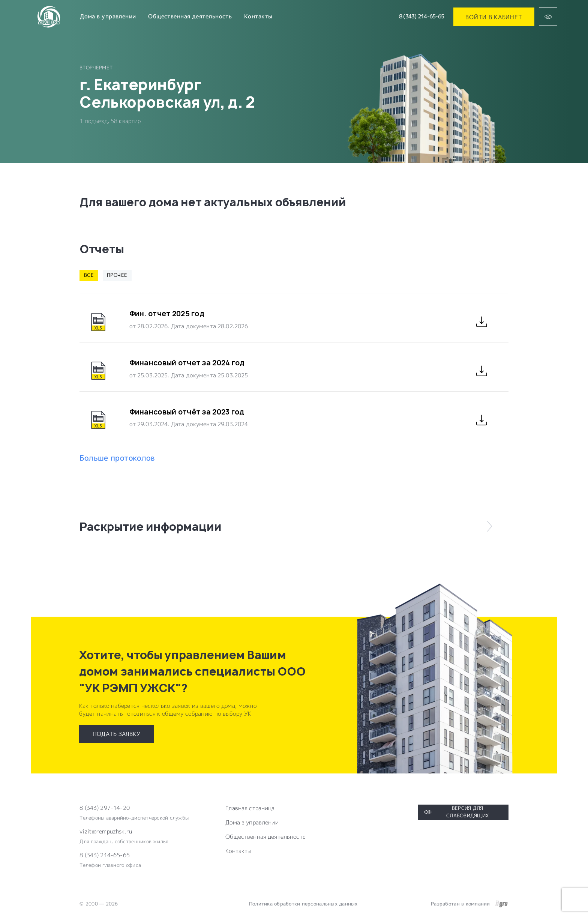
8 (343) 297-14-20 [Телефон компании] (105, 808)
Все (89, 275)
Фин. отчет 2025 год (167, 314)
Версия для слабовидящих (456, 812)
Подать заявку (117, 734)
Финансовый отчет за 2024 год (187, 363)
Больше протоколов (117, 458)
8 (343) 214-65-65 (422, 16)
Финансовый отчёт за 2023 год (187, 412)
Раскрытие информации (287, 527)
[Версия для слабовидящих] (548, 17)
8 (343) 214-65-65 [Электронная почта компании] (105, 855)
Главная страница (250, 808)
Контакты (258, 16)
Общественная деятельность (190, 16)
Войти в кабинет (494, 17)
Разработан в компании (469, 904)
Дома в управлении (108, 16)
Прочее (117, 275)
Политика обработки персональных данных (303, 904)
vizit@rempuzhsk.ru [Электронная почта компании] (106, 832)
